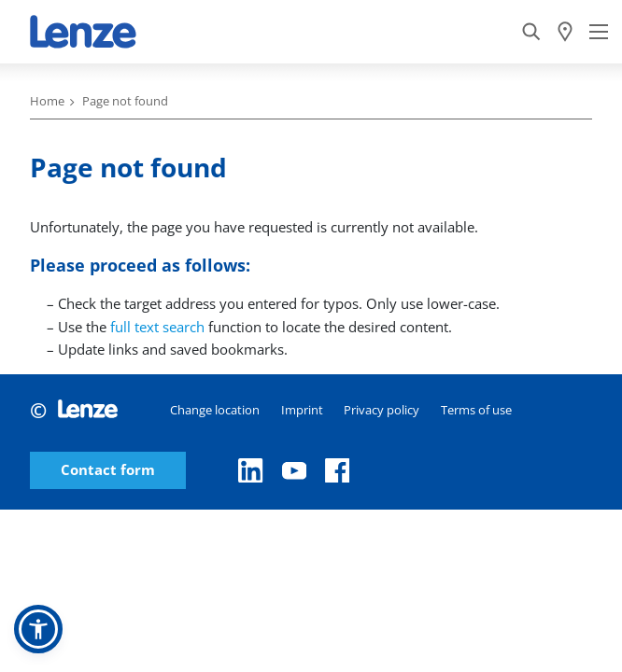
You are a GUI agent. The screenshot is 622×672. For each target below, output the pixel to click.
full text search (157, 327)
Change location (215, 410)
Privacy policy (382, 410)
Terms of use (476, 410)
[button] (38, 629)
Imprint (302, 410)
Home (47, 101)
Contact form (108, 470)
